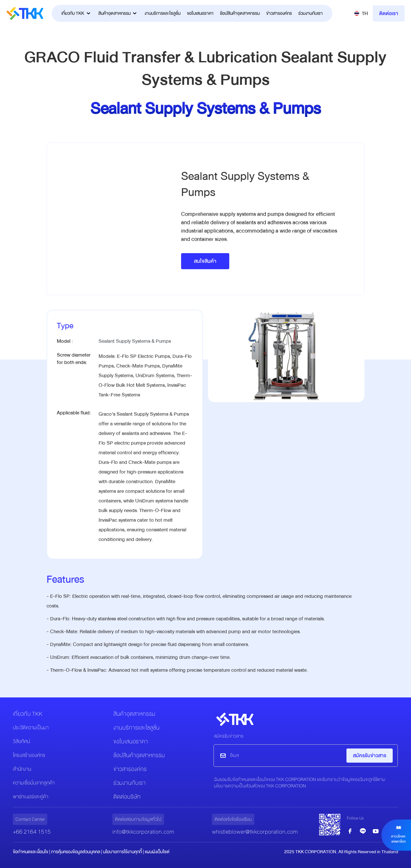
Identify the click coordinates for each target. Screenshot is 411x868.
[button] (361, 13)
